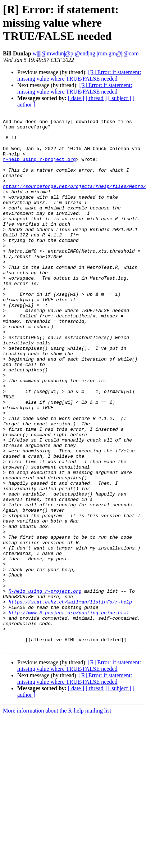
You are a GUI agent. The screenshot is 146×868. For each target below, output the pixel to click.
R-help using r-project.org (45, 686)
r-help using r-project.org (39, 168)
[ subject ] (120, 98)
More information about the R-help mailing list (57, 816)
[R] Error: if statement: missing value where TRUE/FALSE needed (79, 75)
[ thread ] (96, 98)
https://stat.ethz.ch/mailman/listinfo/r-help (70, 699)
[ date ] (76, 98)
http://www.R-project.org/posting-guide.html (69, 712)
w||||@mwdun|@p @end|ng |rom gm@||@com (86, 53)
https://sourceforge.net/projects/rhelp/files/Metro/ (74, 200)
